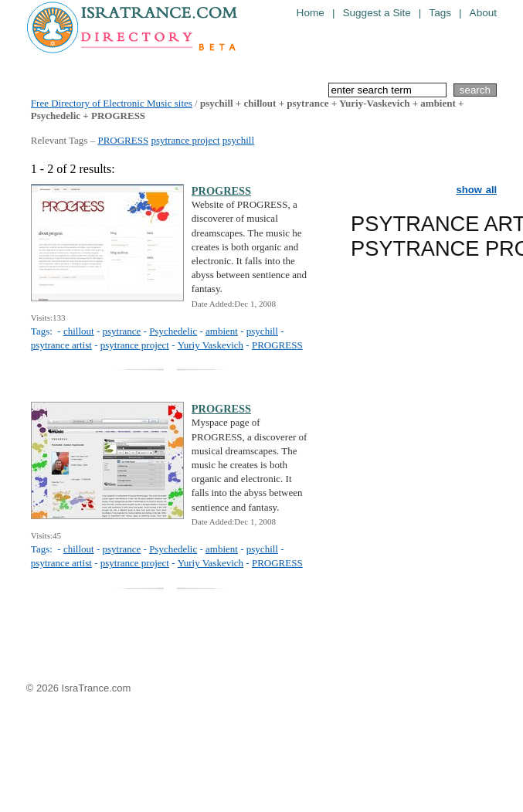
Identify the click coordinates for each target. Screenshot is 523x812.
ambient (222, 331)
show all (477, 190)
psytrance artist (61, 345)
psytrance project (185, 140)
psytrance (121, 331)
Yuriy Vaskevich (211, 345)
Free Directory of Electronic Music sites (112, 103)
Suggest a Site (376, 13)
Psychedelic (173, 331)
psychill (238, 140)
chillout (79, 331)
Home (311, 13)
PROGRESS (123, 140)
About (484, 13)
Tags (440, 13)
